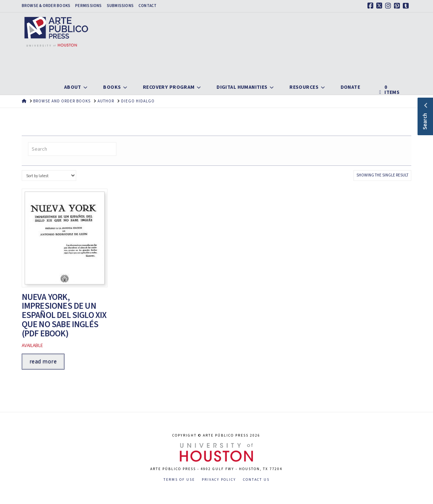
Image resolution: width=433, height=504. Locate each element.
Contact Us (256, 480)
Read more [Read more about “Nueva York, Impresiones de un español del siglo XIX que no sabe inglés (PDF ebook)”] (43, 361)
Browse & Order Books (46, 6)
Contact (148, 6)
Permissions (88, 6)
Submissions (120, 6)
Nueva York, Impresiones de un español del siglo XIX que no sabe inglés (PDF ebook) (64, 315)
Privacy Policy (219, 480)
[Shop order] (49, 176)
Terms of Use (179, 480)
